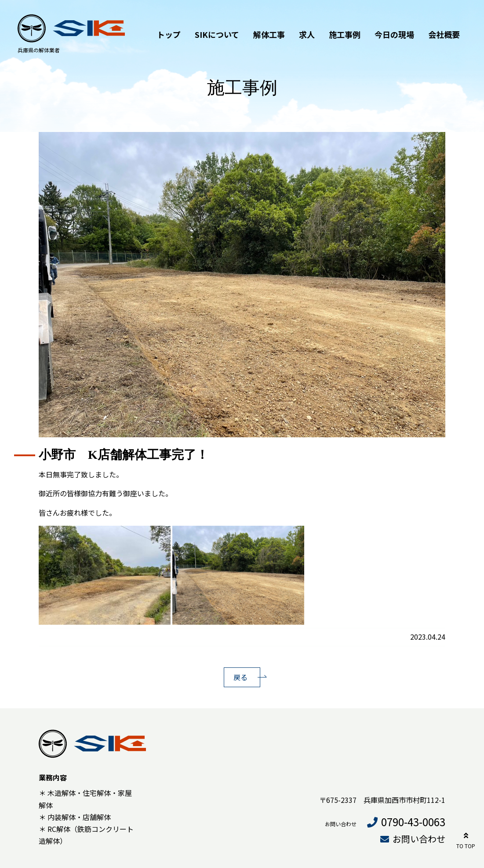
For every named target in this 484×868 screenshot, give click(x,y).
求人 (307, 34)
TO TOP (466, 839)
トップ (169, 34)
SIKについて (217, 34)
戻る (240, 677)
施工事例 (345, 34)
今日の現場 (394, 34)
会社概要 (444, 34)
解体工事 (269, 34)
